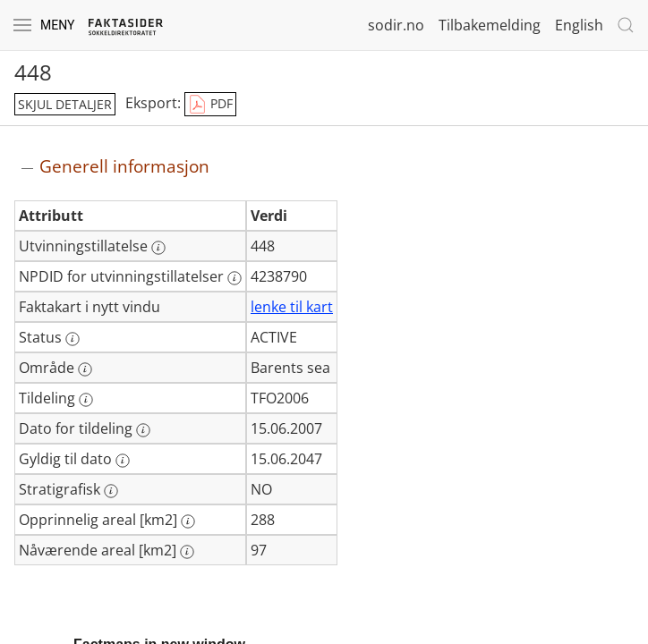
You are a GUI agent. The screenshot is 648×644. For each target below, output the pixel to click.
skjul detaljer (65, 104)
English (579, 25)
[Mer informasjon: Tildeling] (86, 400)
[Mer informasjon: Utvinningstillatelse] (158, 248)
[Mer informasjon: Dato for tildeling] (143, 430)
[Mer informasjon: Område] (85, 369)
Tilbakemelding (490, 25)
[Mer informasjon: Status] (72, 339)
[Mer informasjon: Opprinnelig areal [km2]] (188, 521)
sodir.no (396, 25)
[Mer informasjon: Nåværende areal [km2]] (187, 552)
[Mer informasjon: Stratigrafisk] (111, 491)
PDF (210, 105)
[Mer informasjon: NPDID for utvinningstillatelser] (234, 278)
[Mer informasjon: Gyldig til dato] (123, 461)
